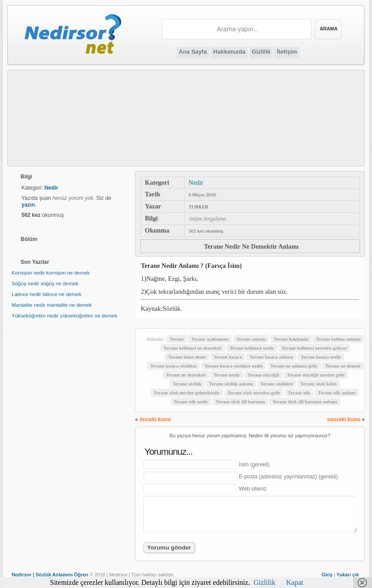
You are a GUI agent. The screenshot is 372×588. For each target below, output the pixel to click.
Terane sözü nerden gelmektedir (187, 393)
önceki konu (155, 419)
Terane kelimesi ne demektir (193, 348)
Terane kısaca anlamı (271, 357)
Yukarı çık (348, 575)
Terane (177, 339)
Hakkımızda (229, 52)
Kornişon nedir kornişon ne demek (51, 273)
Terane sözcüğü (263, 375)
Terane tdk (299, 393)
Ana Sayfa (193, 52)
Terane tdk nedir (191, 402)
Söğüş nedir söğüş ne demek (45, 283)
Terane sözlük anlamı (231, 384)
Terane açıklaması (210, 339)
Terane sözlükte (277, 384)
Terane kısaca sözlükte (173, 366)
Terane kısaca (228, 357)
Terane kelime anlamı (338, 339)
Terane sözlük (187, 384)
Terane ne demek (343, 366)
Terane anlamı (251, 339)
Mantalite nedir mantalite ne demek (52, 305)
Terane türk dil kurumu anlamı (305, 402)
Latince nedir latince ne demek (46, 294)
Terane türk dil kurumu (240, 402)
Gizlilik (261, 52)
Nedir (196, 182)
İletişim (287, 52)
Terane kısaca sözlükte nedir (234, 366)
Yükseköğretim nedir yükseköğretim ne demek (64, 316)
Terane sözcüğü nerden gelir (316, 375)
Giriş (327, 575)
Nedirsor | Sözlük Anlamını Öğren (50, 575)
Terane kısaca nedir (321, 357)
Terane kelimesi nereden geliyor (315, 348)
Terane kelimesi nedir (252, 348)
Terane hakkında (291, 339)
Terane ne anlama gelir (294, 366)
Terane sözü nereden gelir (254, 393)
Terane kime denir (187, 357)
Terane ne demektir (186, 375)
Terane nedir (226, 375)
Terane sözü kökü (319, 384)
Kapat (295, 582)
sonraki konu (344, 419)
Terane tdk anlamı (337, 393)
